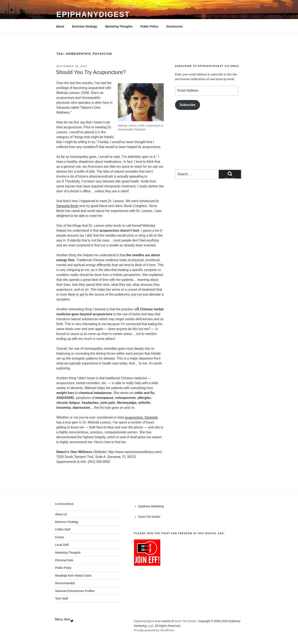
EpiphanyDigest (93, 14)
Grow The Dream (149, 517)
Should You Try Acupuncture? (91, 72)
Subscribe (188, 105)
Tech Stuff (61, 598)
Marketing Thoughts (119, 26)
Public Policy (150, 26)
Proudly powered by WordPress (154, 630)
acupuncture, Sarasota (141, 417)
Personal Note (64, 560)
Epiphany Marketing (151, 506)
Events (60, 537)
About (60, 26)
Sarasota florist (67, 206)
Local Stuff (62, 545)
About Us (61, 514)
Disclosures (175, 26)
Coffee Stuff (63, 529)
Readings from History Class (73, 576)
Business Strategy (85, 26)
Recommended (65, 583)
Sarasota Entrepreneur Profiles (75, 591)
